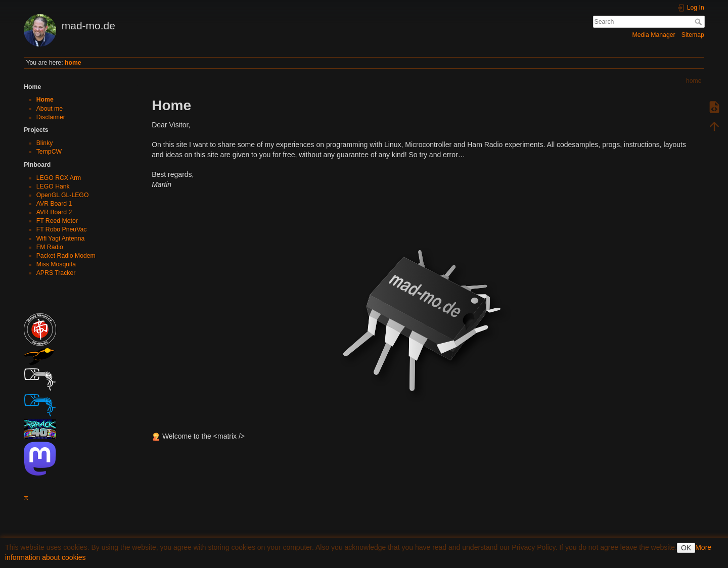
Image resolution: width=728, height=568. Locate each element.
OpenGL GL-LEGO (63, 195)
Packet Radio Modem (66, 256)
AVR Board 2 (54, 212)
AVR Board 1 (54, 204)
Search (699, 22)
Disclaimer (51, 117)
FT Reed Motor (57, 221)
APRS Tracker (56, 273)
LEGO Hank (53, 186)
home (73, 63)
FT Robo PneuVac (62, 229)
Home (45, 100)
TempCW (49, 152)
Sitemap (693, 35)
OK (686, 548)
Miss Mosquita (56, 264)
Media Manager (653, 35)
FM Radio (50, 247)
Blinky (45, 143)
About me (50, 109)
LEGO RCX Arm (59, 178)
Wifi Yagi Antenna (61, 239)
